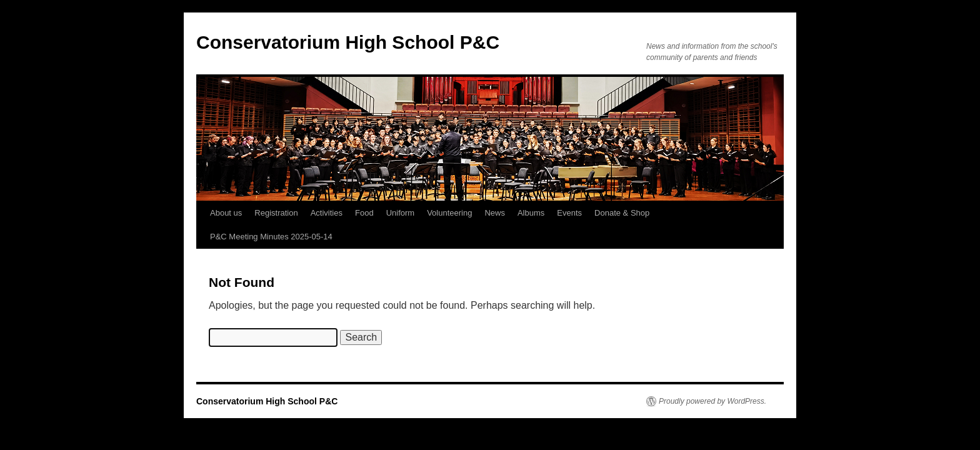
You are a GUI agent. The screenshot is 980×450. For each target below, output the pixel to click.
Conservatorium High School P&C (348, 42)
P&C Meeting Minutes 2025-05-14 (271, 237)
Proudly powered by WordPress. (712, 401)
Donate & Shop (622, 213)
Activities (327, 213)
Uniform (401, 213)
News (495, 213)
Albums (531, 213)
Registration (276, 213)
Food (364, 213)
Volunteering (449, 213)
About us (226, 213)
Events (569, 213)
